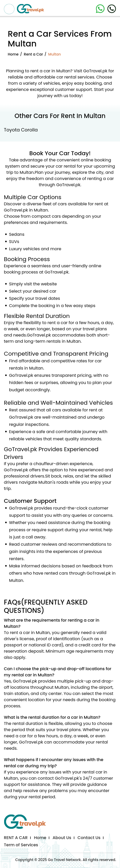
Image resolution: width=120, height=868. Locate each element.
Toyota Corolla (21, 130)
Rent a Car (33, 54)
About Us (62, 838)
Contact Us (89, 838)
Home (13, 54)
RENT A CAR (16, 838)
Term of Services (21, 845)
